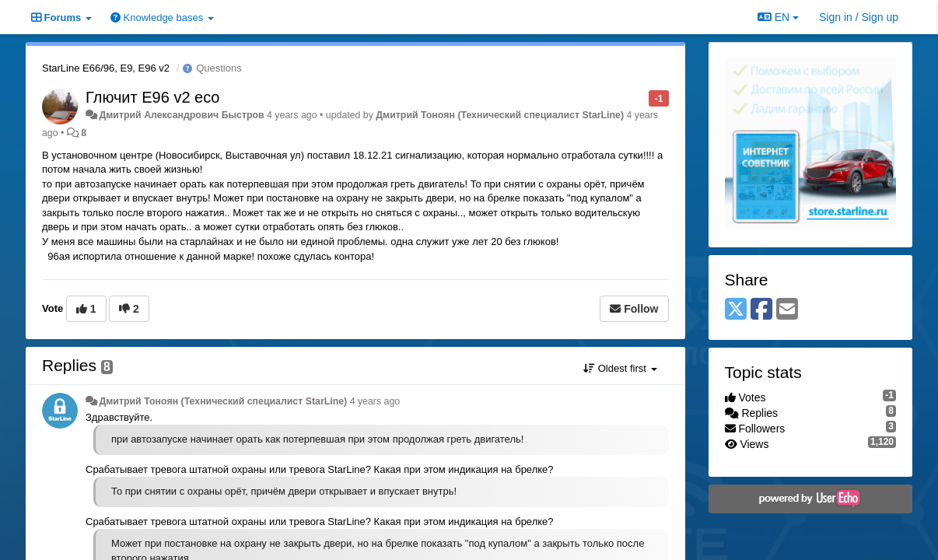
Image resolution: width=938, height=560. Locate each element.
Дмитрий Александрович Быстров (181, 115)
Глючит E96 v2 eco (152, 97)
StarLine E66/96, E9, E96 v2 (106, 68)
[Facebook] (761, 310)
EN (778, 17)
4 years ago (375, 401)
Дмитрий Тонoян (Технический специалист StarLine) (500, 115)
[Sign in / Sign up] (859, 17)
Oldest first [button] (620, 368)
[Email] (787, 310)
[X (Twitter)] (736, 310)
